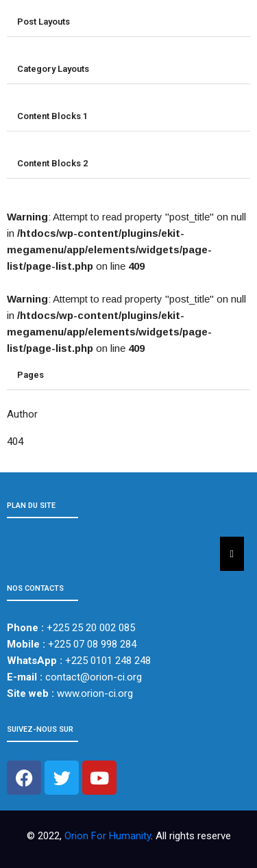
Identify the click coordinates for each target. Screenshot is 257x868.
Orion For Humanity (108, 836)
